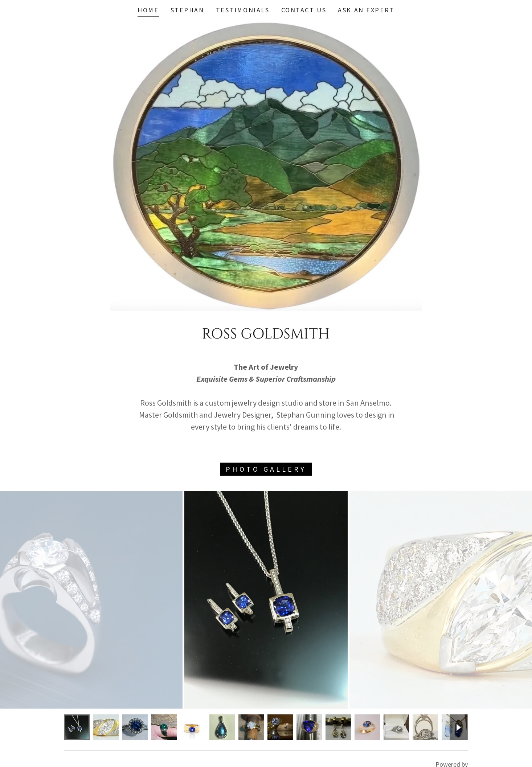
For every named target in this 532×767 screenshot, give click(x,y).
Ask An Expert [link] (366, 10)
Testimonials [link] (243, 10)
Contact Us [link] (304, 10)
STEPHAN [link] (187, 10)
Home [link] (148, 10)
